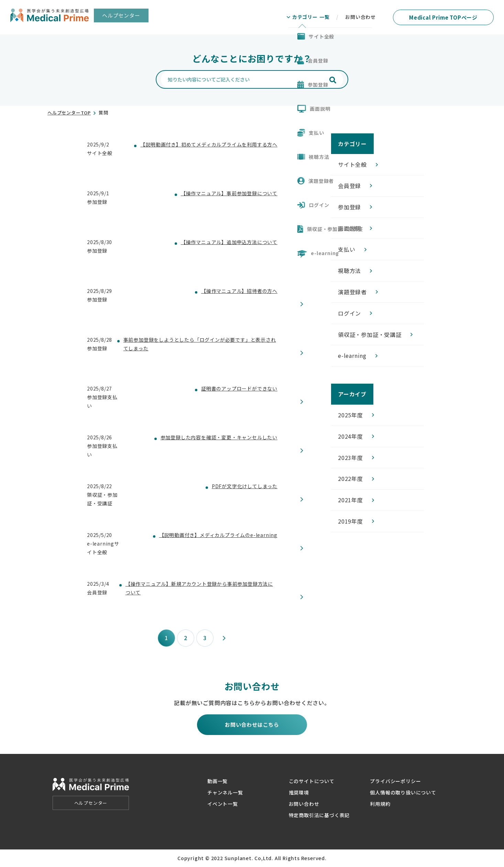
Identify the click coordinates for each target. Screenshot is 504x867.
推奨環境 (299, 792)
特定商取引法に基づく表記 (319, 815)
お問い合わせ (304, 804)
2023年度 (350, 458)
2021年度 (350, 500)
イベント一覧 (223, 804)
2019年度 (350, 521)
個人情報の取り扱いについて (403, 792)
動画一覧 (217, 781)
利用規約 (380, 804)
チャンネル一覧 (225, 792)
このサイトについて (312, 781)
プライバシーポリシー (395, 781)
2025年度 (350, 415)
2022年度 (350, 479)
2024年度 (350, 436)
